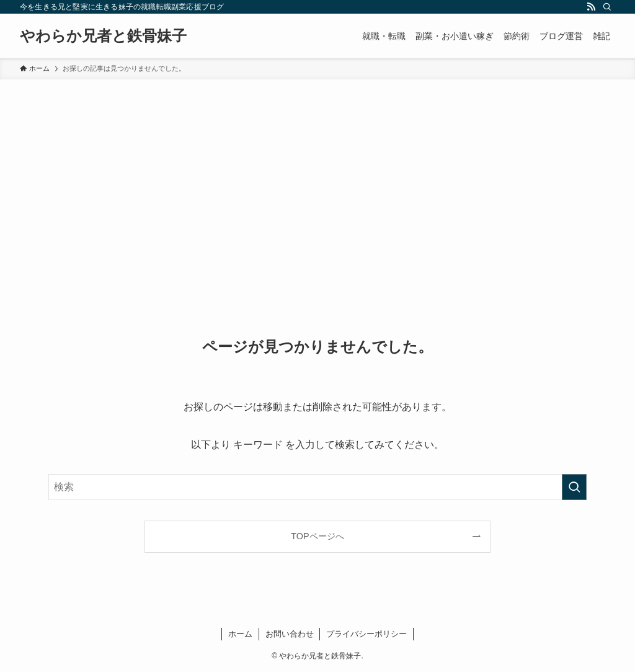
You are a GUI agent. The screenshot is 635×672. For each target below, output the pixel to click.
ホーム (240, 634)
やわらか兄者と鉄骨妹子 (103, 36)
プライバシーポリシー (366, 634)
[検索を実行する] (574, 487)
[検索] (607, 7)
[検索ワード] (317, 487)
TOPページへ (317, 536)
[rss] (591, 7)
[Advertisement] (317, 172)
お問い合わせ (290, 634)
